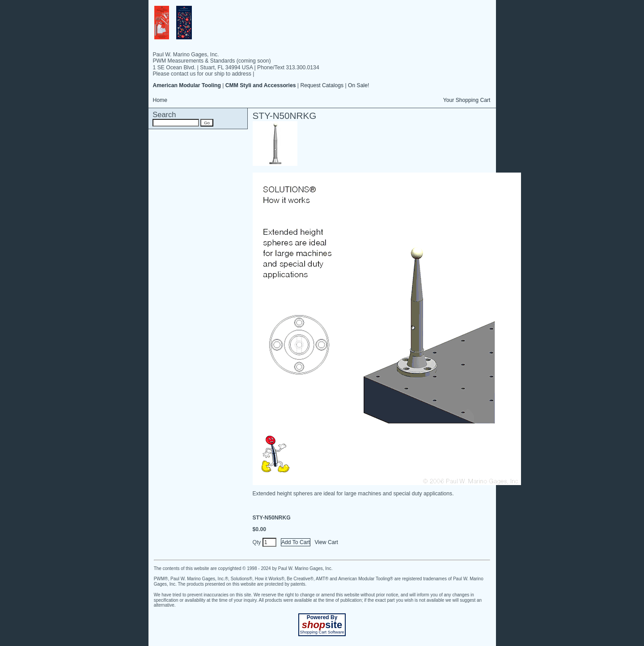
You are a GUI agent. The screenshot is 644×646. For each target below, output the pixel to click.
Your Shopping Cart (467, 100)
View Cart (326, 542)
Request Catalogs (322, 85)
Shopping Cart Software (322, 632)
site (322, 625)
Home (160, 100)
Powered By (322, 617)
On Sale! (358, 85)
